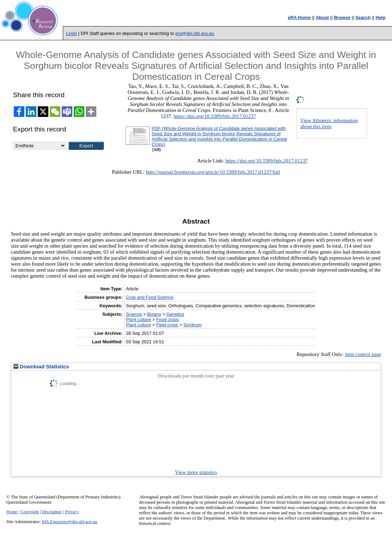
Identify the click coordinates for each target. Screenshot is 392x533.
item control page (363, 354)
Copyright (30, 512)
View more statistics (196, 472)
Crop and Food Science (150, 297)
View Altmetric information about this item (329, 123)
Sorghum (193, 325)
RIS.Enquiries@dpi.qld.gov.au (70, 522)
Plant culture (138, 319)
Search (363, 17)
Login (71, 33)
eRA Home (299, 17)
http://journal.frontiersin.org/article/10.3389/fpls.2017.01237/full (213, 172)
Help (381, 17)
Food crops (168, 319)
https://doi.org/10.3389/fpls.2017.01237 (215, 116)
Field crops (167, 325)
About (322, 17)
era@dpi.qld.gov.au (195, 33)
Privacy (72, 512)
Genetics (175, 314)
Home (12, 512)
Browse (342, 17)
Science (134, 314)
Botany (154, 314)
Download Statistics (41, 367)
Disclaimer (52, 512)
